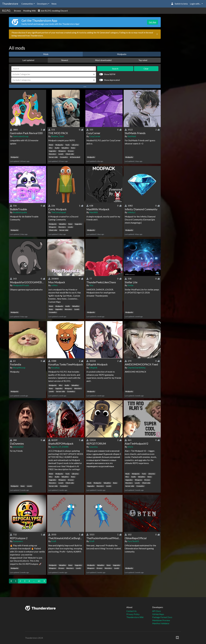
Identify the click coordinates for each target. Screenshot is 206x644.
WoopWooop (19, 368)
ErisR (54, 541)
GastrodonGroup (21, 136)
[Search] (54, 69)
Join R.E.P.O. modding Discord (53, 11)
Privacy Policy (133, 614)
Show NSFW (110, 74)
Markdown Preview (161, 620)
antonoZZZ (18, 447)
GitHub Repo (158, 614)
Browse (17, 11)
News (54, 4)
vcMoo (54, 285)
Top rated (143, 60)
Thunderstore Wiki (135, 617)
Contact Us (131, 611)
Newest (65, 60)
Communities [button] (27, 4)
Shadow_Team (58, 136)
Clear (146, 69)
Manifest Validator (161, 623)
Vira (91, 285)
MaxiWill (93, 212)
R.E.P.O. (6, 11)
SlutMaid (132, 136)
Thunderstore (10, 4)
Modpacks (122, 54)
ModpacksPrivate (21, 285)
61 (39, 581)
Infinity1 (132, 212)
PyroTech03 (133, 541)
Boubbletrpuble (20, 212)
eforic (130, 447)
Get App (153, 22)
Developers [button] (42, 4)
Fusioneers (18, 541)
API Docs (157, 611)
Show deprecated (112, 80)
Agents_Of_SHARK (60, 447)
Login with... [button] (195, 4)
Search (115, 69)
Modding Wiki (29, 11)
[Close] (157, 34)
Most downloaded (103, 60)
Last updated (28, 60)
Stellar (131, 285)
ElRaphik (93, 368)
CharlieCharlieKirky (137, 368)
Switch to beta (179, 4)
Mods (46, 54)
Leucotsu (93, 447)
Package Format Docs (162, 617)
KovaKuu (55, 368)
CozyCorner (95, 136)
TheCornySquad (58, 212)
